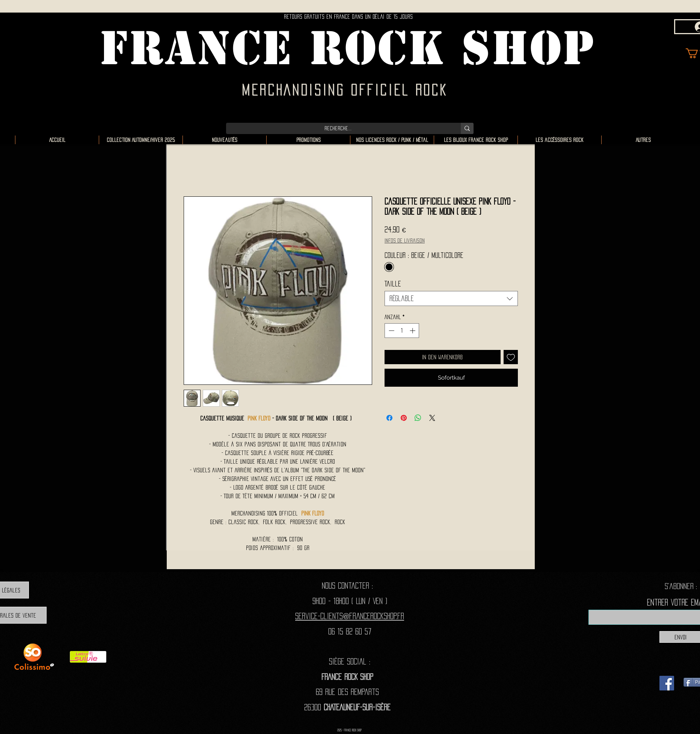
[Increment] (413, 331)
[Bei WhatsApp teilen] (418, 418)
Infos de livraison (405, 240)
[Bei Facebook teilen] (389, 418)
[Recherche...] (338, 128)
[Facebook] (667, 683)
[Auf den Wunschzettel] (511, 357)
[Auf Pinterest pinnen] (404, 418)
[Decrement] (391, 331)
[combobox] (451, 298)
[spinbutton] (402, 331)
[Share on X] (432, 418)
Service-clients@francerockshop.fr (350, 616)
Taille (393, 284)
